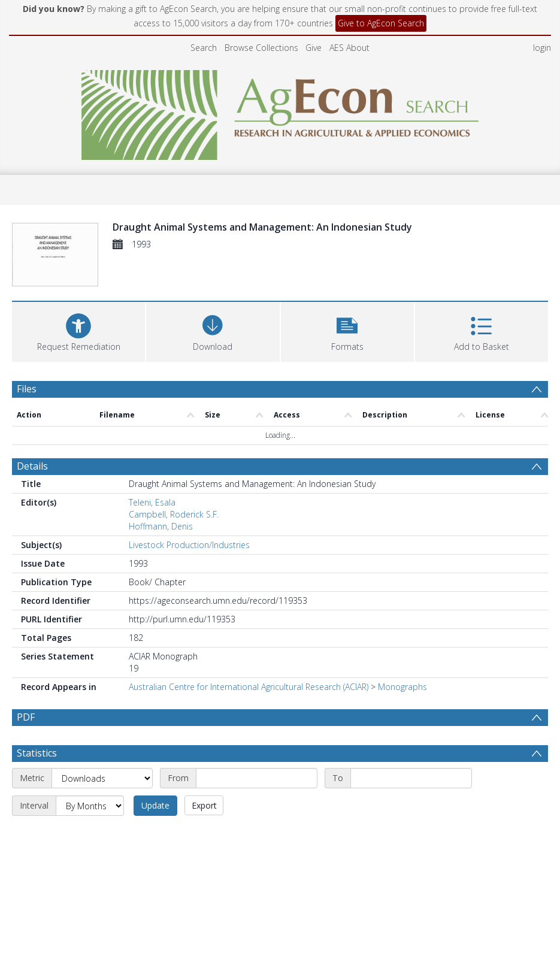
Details (32, 466)
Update (155, 805)
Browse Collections (261, 48)
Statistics (37, 753)
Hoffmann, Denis (161, 526)
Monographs (402, 687)
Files (27, 389)
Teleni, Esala (152, 502)
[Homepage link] (280, 112)
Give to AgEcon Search (381, 23)
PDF (26, 717)
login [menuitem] (542, 48)
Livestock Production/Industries (189, 545)
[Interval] (90, 806)
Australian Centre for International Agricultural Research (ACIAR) (249, 687)
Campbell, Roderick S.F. (174, 514)
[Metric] (102, 778)
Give (314, 48)
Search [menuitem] (204, 48)
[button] (347, 330)
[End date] (411, 778)
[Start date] (257, 778)
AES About (349, 48)
